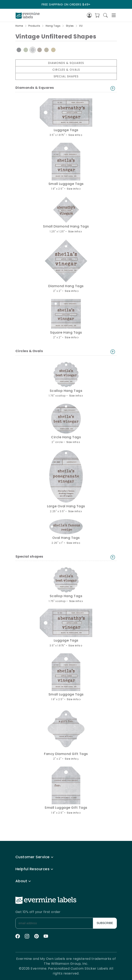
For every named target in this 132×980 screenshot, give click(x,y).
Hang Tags (53, 26)
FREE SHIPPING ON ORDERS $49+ (66, 4)
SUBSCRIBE (105, 923)
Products (34, 26)
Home (19, 26)
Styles (70, 26)
